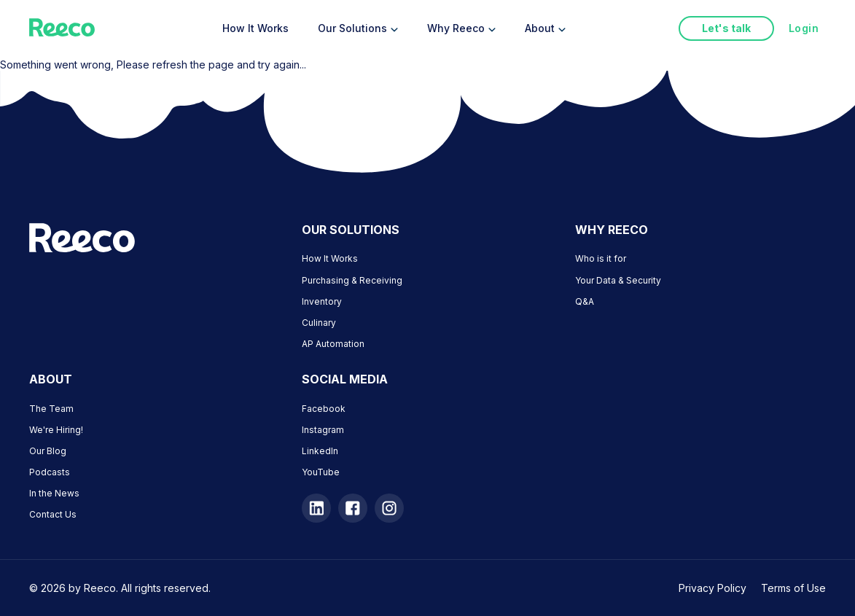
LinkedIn (320, 451)
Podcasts (50, 472)
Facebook (324, 409)
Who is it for (601, 258)
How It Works (330, 258)
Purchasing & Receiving (352, 280)
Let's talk (726, 28)
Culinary (319, 323)
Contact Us (53, 514)
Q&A (585, 301)
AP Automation (333, 344)
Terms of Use (793, 588)
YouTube (321, 472)
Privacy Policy (712, 588)
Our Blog (48, 451)
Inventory (322, 301)
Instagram (323, 430)
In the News (54, 493)
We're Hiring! (56, 430)
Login (804, 28)
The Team (51, 409)
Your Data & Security (618, 280)
